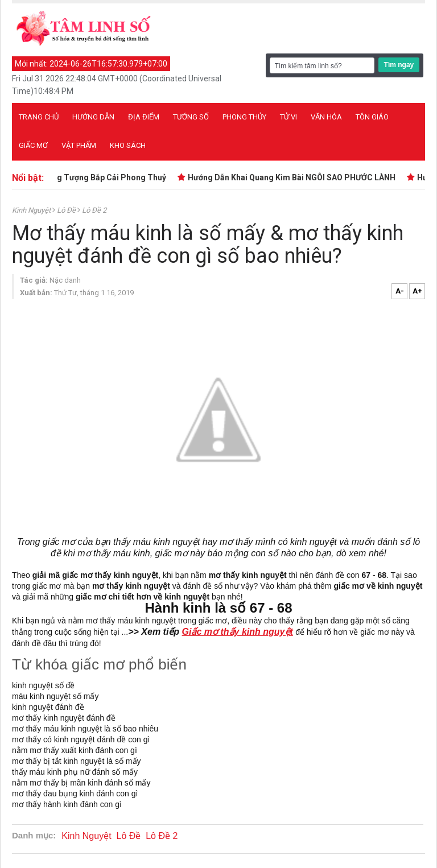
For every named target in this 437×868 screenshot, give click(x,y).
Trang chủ (39, 117)
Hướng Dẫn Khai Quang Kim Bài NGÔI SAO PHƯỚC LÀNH (295, 177)
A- (400, 291)
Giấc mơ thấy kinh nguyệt (238, 632)
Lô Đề (67, 210)
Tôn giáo (372, 117)
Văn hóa (326, 117)
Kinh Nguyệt (32, 210)
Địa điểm (144, 117)
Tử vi (288, 117)
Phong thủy (244, 117)
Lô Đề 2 (94, 210)
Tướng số (191, 117)
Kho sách (128, 145)
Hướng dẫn (93, 117)
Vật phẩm (79, 145)
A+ (417, 291)
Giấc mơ (33, 145)
